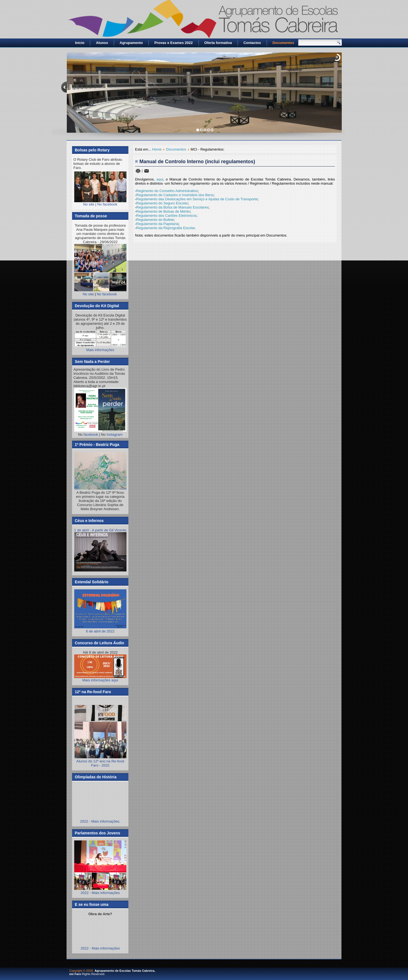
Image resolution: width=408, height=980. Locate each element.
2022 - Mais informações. (100, 821)
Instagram (115, 435)
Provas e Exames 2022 (174, 43)
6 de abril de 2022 (100, 629)
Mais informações (100, 350)
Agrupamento (131, 43)
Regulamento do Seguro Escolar (162, 203)
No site (89, 204)
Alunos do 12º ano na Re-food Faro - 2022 (100, 763)
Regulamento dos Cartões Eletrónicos (166, 216)
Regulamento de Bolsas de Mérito (163, 211)
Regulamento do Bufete (155, 220)
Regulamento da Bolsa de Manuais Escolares (172, 207)
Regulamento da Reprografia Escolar (165, 228)
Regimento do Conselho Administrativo (167, 191)
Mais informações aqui (100, 668)
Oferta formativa (218, 43)
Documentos (283, 43)
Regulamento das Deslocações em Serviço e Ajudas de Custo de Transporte (197, 199)
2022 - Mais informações (100, 893)
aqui (160, 179)
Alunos (102, 43)
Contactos (252, 43)
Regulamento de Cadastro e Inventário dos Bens (175, 195)
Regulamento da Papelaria (157, 224)
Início (80, 43)
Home (157, 149)
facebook (91, 435)
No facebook (107, 204)
